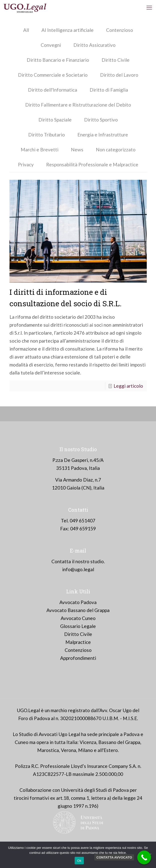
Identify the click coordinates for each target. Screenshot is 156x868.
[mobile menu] (149, 7)
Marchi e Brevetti (40, 150)
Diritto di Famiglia (109, 90)
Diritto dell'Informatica (53, 90)
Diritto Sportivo (101, 120)
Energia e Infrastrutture (103, 135)
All (26, 30)
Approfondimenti (78, 658)
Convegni (51, 45)
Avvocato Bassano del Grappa (78, 610)
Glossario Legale (78, 626)
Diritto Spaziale (55, 120)
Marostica (48, 750)
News (77, 150)
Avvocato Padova (78, 602)
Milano (85, 750)
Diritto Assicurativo (94, 45)
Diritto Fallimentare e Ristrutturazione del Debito (78, 105)
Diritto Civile (116, 60)
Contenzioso (120, 30)
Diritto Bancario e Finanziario (58, 60)
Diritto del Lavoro (119, 75)
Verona (69, 750)
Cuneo (22, 742)
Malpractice (78, 642)
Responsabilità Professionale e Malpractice (92, 164)
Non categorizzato (116, 150)
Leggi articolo (128, 386)
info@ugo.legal (78, 569)
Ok (79, 861)
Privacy (26, 164)
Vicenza (88, 742)
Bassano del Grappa (119, 742)
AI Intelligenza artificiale (68, 30)
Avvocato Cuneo (78, 618)
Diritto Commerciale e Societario (53, 75)
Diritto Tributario (47, 135)
